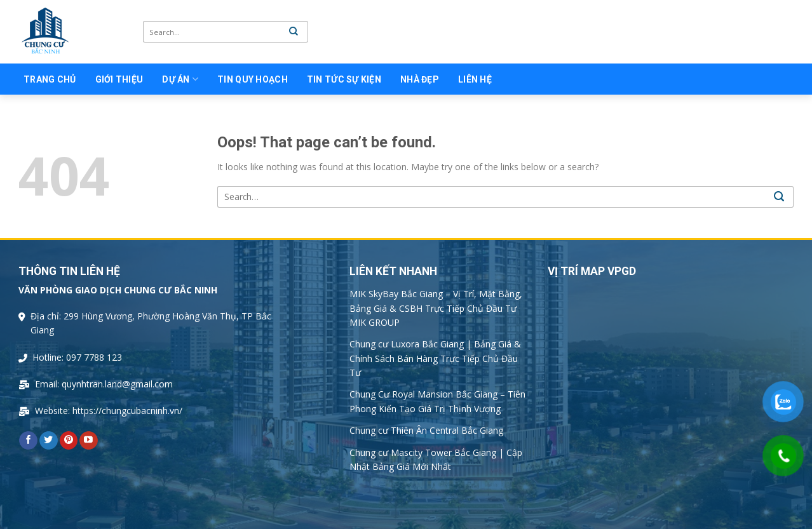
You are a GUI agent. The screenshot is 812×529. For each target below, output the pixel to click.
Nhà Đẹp (420, 79)
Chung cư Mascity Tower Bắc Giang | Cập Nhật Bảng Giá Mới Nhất (436, 459)
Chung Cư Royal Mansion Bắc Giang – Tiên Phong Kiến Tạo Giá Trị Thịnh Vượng (437, 401)
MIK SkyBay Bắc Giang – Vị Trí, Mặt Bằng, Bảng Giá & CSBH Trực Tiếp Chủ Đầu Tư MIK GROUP (436, 308)
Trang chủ (50, 79)
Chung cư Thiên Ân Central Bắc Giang (426, 430)
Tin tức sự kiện (344, 79)
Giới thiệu (119, 79)
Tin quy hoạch (253, 79)
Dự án (180, 79)
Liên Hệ (475, 79)
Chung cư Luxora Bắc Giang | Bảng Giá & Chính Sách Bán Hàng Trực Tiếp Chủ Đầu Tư (435, 358)
